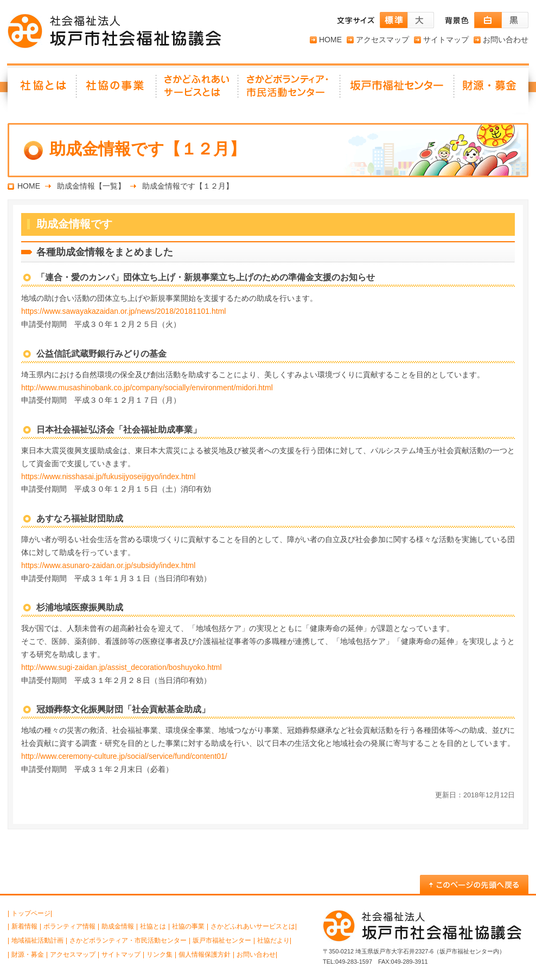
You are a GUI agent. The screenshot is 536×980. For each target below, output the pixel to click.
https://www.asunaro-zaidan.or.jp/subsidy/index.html (108, 565)
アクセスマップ (382, 40)
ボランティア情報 (69, 926)
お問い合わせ (506, 40)
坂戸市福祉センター (398, 89)
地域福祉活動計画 (37, 940)
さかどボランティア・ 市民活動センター (290, 89)
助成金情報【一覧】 (91, 186)
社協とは (42, 89)
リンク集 (159, 955)
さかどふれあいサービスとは (198, 89)
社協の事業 (117, 89)
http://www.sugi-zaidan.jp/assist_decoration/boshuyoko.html (122, 667)
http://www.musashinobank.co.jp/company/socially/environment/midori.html (147, 388)
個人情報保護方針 (205, 955)
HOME (330, 40)
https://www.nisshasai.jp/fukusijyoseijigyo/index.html (108, 476)
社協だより (273, 940)
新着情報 (24, 926)
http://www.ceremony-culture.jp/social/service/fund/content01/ (124, 756)
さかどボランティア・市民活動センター (128, 940)
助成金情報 (118, 926)
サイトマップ (446, 40)
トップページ (31, 913)
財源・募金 (492, 89)
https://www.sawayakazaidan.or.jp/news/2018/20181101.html (123, 311)
